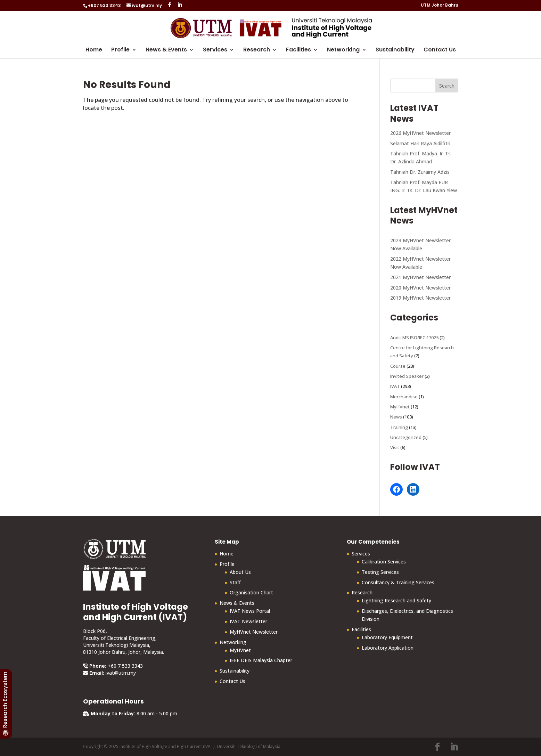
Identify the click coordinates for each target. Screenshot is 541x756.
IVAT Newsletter (248, 621)
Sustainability (395, 50)
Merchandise (404, 397)
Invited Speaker (407, 376)
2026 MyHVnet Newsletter (420, 133)
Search (447, 86)
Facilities (298, 50)
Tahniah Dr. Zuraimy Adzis (420, 172)
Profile (120, 50)
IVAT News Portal (250, 611)
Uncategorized (406, 437)
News (396, 417)
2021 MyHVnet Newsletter (420, 277)
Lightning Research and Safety (396, 600)
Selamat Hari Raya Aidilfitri (420, 143)
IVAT (395, 386)
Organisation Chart (251, 592)
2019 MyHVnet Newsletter (420, 298)
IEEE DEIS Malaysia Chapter (261, 660)
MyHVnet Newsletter (254, 632)
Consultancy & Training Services (398, 582)
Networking (343, 50)
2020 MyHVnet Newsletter (420, 288)
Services (215, 50)
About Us (240, 572)
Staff (235, 582)
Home (94, 50)
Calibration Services (384, 562)
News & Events (166, 50)
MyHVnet (400, 407)
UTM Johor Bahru (440, 6)
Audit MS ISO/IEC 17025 (414, 338)
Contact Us (440, 50)
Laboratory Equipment (387, 637)
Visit (395, 447)
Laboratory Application (388, 648)
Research (257, 50)
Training (399, 427)
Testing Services (380, 572)
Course (398, 366)
